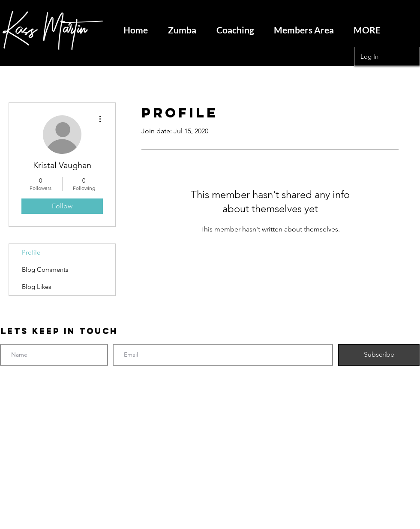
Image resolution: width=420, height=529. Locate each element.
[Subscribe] (379, 355)
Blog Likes (36, 287)
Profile (31, 252)
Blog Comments (45, 269)
